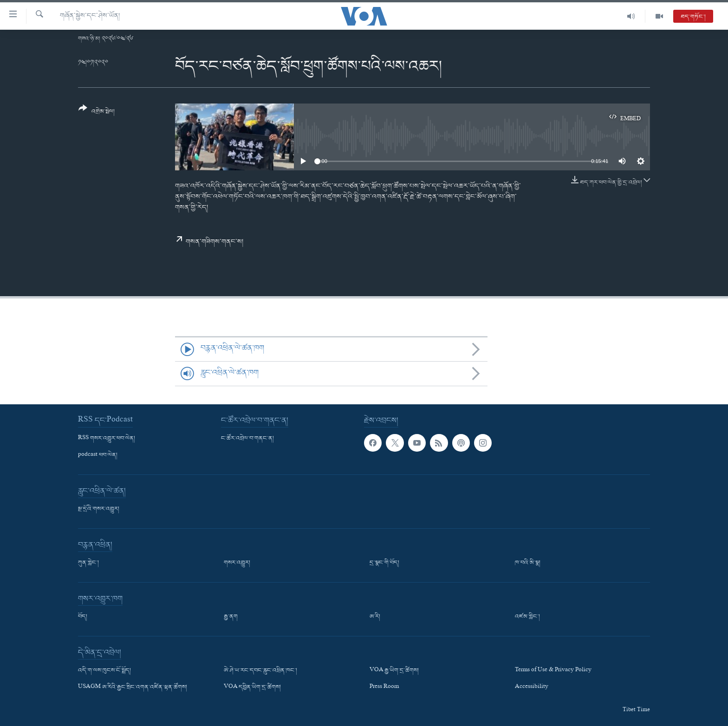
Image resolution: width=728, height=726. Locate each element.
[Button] (97, 113)
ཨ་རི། (375, 617)
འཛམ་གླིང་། (527, 617)
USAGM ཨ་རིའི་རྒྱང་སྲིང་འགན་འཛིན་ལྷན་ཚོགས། (133, 687)
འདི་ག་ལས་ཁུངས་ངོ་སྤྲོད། (104, 671)
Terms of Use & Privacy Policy (553, 671)
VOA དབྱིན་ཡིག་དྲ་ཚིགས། (252, 687)
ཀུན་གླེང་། (88, 563)
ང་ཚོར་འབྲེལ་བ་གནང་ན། (247, 439)
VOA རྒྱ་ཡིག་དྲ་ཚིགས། (394, 671)
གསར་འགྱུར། (237, 563)
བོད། (83, 617)
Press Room (384, 687)
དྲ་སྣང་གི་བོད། (384, 563)
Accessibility (532, 687)
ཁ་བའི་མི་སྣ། (528, 563)
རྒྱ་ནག (231, 617)
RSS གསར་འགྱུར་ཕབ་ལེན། (107, 439)
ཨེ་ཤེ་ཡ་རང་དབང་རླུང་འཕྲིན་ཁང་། (260, 671)
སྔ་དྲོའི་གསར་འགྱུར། (99, 509)
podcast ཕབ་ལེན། (98, 455)
